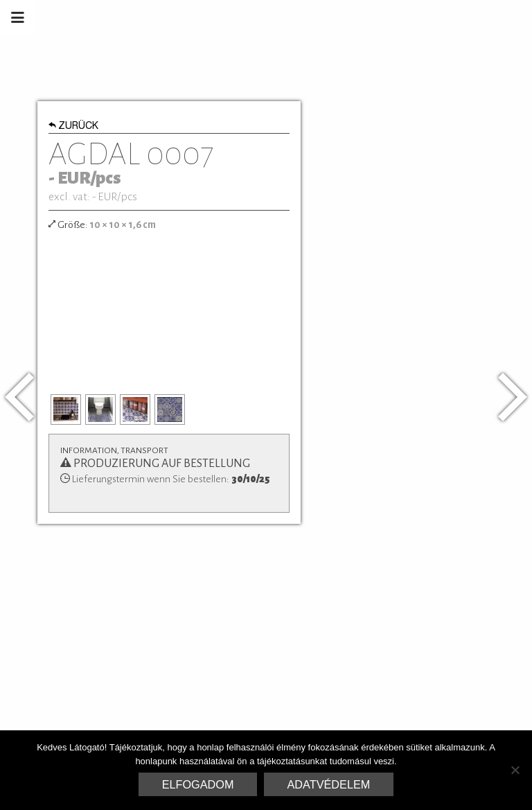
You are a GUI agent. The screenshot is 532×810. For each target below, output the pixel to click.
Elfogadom (198, 784)
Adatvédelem (329, 784)
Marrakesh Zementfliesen (427, 17)
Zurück (74, 127)
